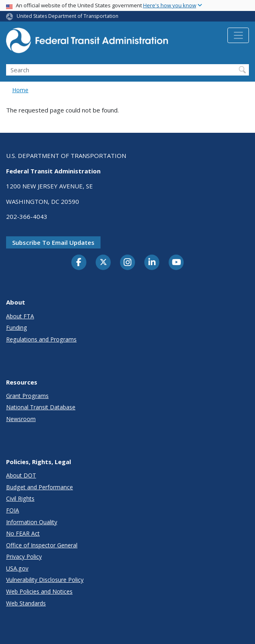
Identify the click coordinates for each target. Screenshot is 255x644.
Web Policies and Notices (39, 591)
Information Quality (32, 522)
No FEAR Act (23, 533)
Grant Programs (27, 396)
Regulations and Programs (41, 339)
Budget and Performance (40, 487)
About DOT (21, 475)
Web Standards (26, 603)
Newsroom (21, 419)
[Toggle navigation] (238, 35)
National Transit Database (41, 407)
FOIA (13, 510)
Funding (17, 327)
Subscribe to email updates (53, 242)
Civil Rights (20, 498)
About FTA (20, 316)
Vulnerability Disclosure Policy (45, 580)
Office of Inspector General (42, 545)
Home (20, 90)
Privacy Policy (24, 556)
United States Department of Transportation (67, 16)
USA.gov (17, 568)
